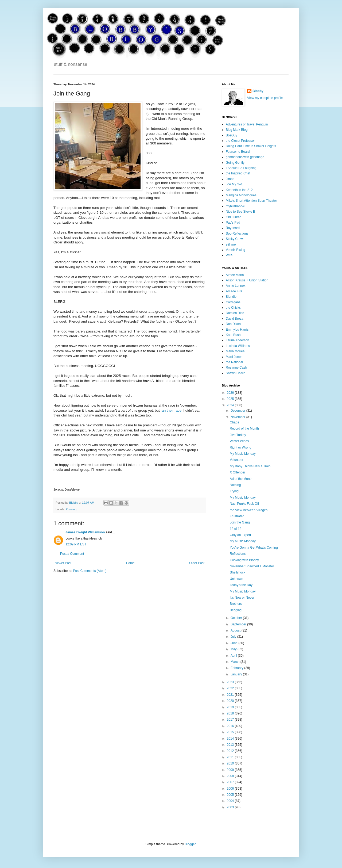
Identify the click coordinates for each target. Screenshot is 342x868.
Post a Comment (72, 554)
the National (234, 362)
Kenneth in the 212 (239, 190)
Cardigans (233, 302)
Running (71, 509)
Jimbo (230, 179)
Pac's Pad (233, 223)
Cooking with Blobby (244, 560)
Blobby (258, 91)
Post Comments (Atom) (90, 571)
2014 (231, 739)
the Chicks (233, 308)
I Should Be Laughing (241, 168)
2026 (231, 393)
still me (231, 244)
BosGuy (232, 135)
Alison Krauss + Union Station (247, 280)
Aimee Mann (235, 275)
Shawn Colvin (236, 373)
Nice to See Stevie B (240, 212)
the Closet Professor (240, 141)
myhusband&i (236, 206)
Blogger (190, 844)
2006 (231, 789)
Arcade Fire (234, 291)
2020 (231, 701)
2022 (231, 688)
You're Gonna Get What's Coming (254, 548)
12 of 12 (236, 529)
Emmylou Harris (237, 330)
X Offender (238, 472)
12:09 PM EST (76, 544)
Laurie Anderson (237, 340)
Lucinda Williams (238, 346)
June (234, 643)
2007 (231, 782)
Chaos (234, 422)
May (234, 649)
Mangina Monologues (241, 195)
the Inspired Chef (238, 173)
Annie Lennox (236, 286)
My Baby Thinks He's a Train (250, 466)
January (237, 674)
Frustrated (237, 516)
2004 (231, 801)
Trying (234, 491)
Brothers (236, 604)
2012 (231, 751)
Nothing (235, 485)
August (236, 630)
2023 (231, 682)
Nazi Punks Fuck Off (244, 504)
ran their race (171, 410)
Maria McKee (235, 351)
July (234, 637)
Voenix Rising (236, 250)
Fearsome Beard (238, 152)
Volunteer (237, 460)
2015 (231, 732)
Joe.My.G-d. (234, 184)
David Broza (234, 319)
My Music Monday (243, 454)
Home (130, 563)
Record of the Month (244, 429)
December (238, 411)
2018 (231, 713)
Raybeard (233, 228)
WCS (230, 255)
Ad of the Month (241, 479)
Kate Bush (233, 335)
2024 (231, 405)
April (234, 656)
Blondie (231, 297)
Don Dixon (233, 324)
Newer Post (63, 563)
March (236, 662)
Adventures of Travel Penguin (247, 124)
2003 (231, 807)
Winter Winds (239, 441)
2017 (231, 720)
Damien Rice (235, 313)
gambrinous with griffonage (245, 157)
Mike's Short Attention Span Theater (251, 201)
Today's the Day (241, 585)
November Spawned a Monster (252, 566)
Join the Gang (240, 522)
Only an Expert (240, 535)
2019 (231, 707)
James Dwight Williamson (85, 532)
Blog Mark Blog (237, 130)
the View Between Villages (249, 510)
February (237, 668)
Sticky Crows (235, 239)
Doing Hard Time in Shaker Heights (251, 146)
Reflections (238, 554)
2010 (231, 763)
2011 (231, 757)
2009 (231, 770)
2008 (231, 776)
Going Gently (235, 163)
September (239, 624)
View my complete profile (265, 98)
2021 (231, 695)
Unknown (236, 579)
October (237, 618)
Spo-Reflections (237, 234)
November (238, 417)
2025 (231, 399)
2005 (231, 795)
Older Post (197, 563)
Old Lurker (233, 217)
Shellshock (238, 572)
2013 (231, 745)
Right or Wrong (240, 448)
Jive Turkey (238, 435)
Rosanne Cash (236, 368)
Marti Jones (234, 357)
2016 (231, 726)
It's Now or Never (242, 598)
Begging (236, 610)
